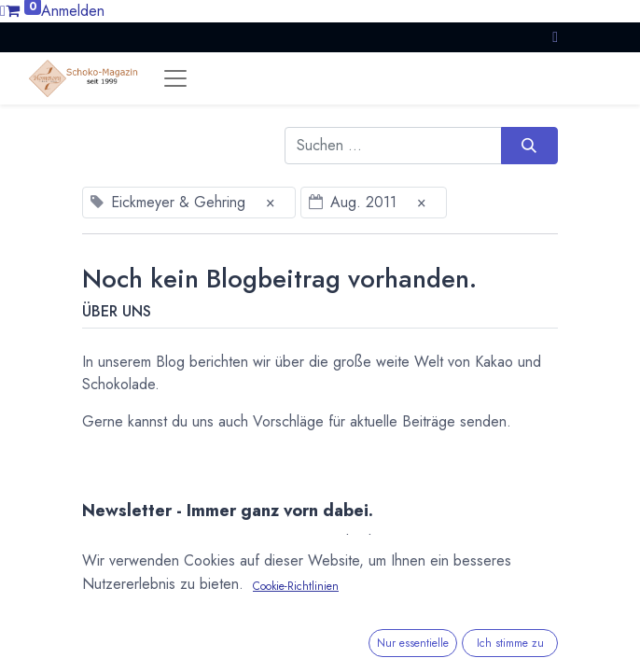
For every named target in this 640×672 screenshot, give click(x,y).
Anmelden (73, 11)
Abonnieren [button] (500, 609)
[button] (555, 37)
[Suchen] (529, 146)
